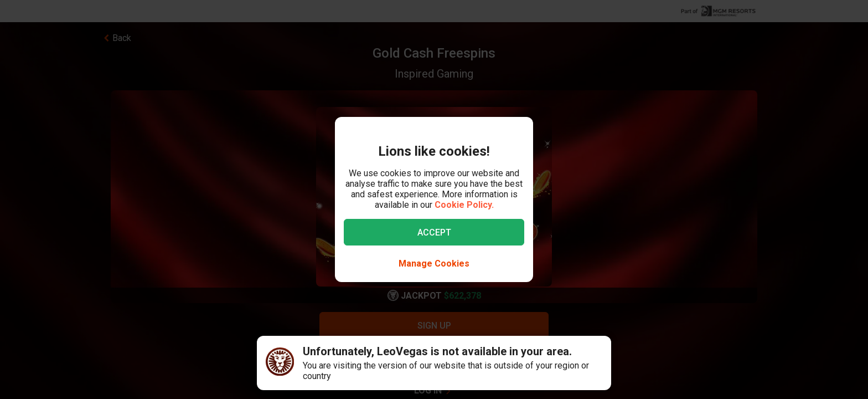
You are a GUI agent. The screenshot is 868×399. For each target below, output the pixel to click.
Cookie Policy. (464, 205)
